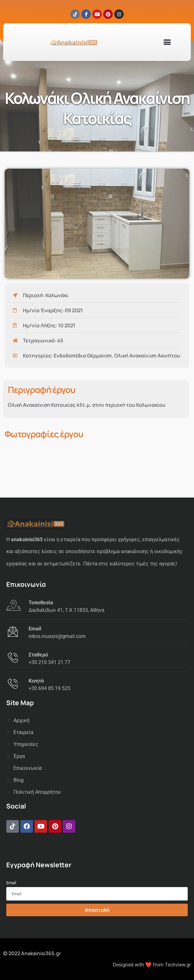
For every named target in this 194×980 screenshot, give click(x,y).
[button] (167, 42)
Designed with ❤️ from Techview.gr (152, 965)
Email (11, 883)
